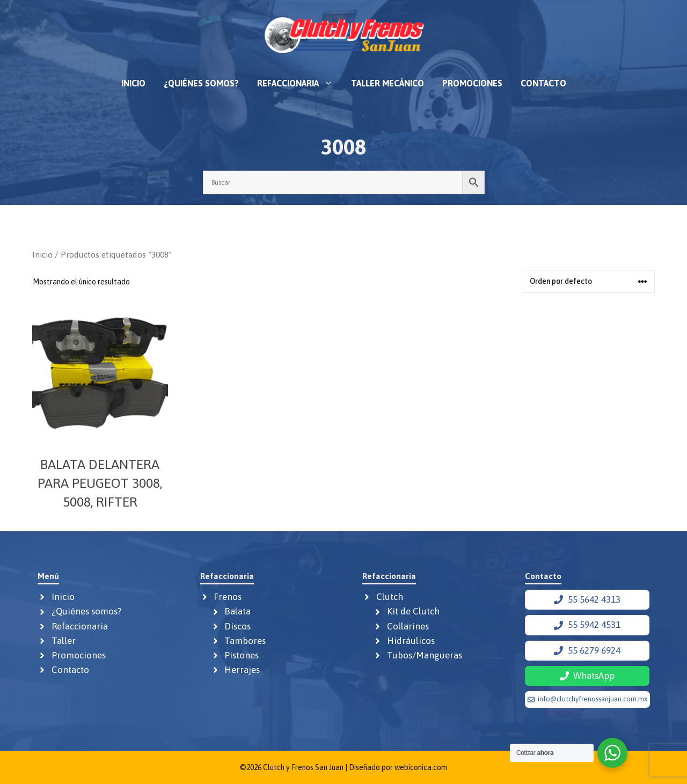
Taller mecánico (388, 83)
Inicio (133, 83)
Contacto (543, 83)
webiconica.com (421, 767)
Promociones (472, 83)
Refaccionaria (299, 83)
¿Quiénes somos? (201, 83)
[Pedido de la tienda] (589, 281)
